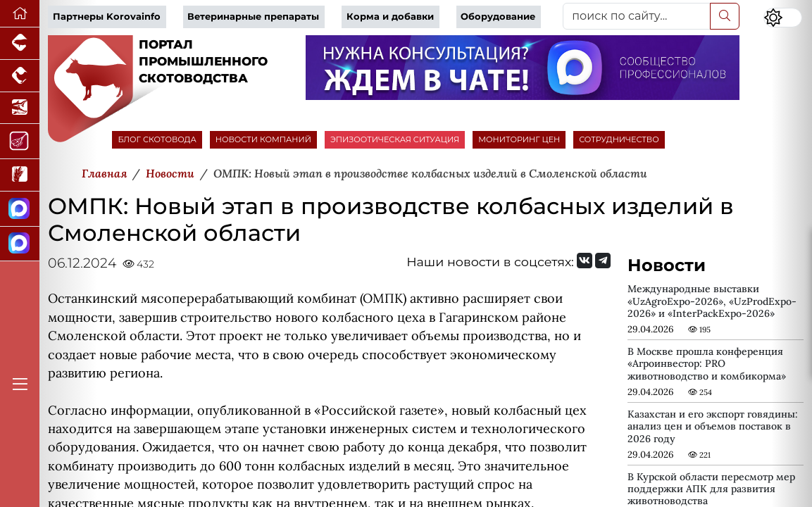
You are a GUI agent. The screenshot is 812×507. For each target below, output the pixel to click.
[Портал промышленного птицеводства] (20, 76)
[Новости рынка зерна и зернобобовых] (20, 175)
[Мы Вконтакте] (585, 261)
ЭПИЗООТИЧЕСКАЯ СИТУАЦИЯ (395, 139)
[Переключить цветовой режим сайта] (783, 18)
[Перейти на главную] (20, 14)
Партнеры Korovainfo (107, 17)
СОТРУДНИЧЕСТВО (619, 139)
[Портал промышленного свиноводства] (20, 44)
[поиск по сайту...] (636, 16)
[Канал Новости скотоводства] (20, 209)
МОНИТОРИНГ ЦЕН (519, 139)
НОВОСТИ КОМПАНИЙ (263, 139)
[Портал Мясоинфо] (20, 142)
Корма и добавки (390, 17)
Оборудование (498, 17)
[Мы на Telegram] (603, 261)
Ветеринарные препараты (253, 17)
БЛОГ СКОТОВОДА (157, 139)
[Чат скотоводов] (20, 244)
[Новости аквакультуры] (20, 108)
